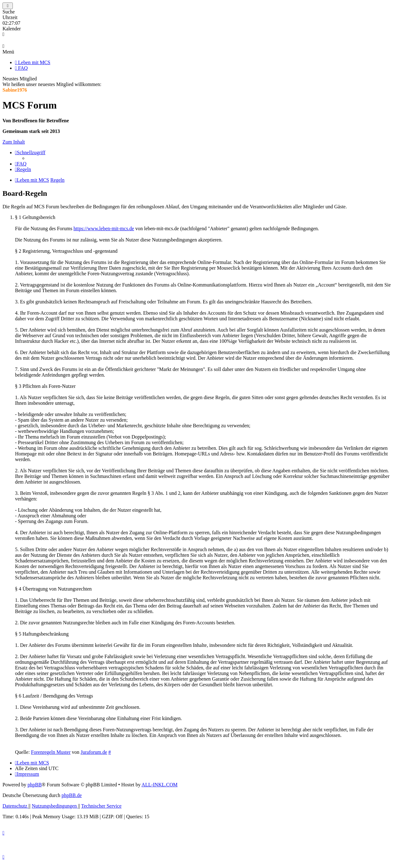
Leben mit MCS (33, 62)
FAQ (21, 68)
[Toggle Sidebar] (8, 6)
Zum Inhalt (14, 142)
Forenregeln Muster (51, 752)
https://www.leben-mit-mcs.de (104, 228)
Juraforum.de (94, 752)
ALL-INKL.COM (160, 785)
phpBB (35, 785)
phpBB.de (72, 795)
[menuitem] (21, 164)
